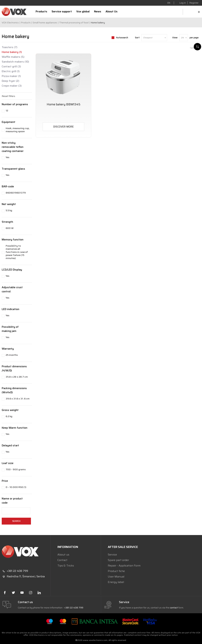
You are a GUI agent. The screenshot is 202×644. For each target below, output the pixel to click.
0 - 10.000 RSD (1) (16, 487)
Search (16, 521)
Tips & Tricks (66, 566)
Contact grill (11, 67)
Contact (62, 560)
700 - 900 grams (16, 469)
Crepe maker (12, 86)
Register (194, 3)
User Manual (116, 577)
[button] (17, 96)
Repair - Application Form (124, 566)
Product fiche (116, 571)
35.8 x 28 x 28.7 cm (17, 377)
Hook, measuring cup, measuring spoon (18, 130)
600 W (10, 228)
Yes (7, 157)
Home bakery (12, 52)
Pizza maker (11, 76)
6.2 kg (9, 416)
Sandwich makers (15, 62)
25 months (12, 355)
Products (26, 23)
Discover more (64, 127)
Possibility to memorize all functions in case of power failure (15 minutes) (17, 252)
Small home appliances (45, 23)
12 (7, 111)
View (175, 38)
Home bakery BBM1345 (64, 104)
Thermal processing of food (74, 23)
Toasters (10, 47)
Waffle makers (13, 57)
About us (63, 555)
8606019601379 (16, 193)
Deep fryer (10, 81)
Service (112, 555)
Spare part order (118, 560)
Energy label (116, 582)
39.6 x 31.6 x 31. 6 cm (18, 399)
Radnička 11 (14, 576)
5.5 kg (9, 210)
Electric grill (11, 71)
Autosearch (122, 38)
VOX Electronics (10, 23)
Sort (137, 38)
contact (174, 608)
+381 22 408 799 (74, 608)
